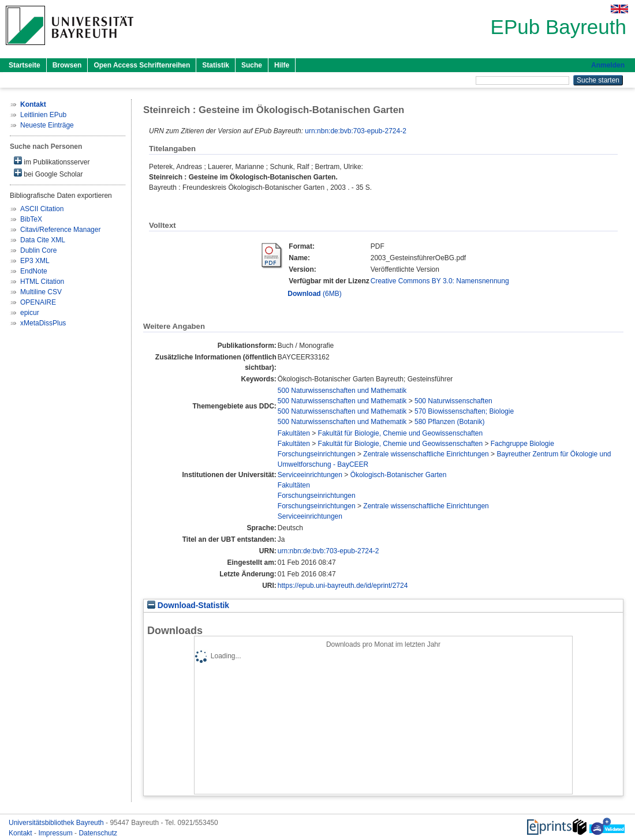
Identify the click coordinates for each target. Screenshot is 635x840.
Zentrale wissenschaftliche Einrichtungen (426, 454)
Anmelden (608, 65)
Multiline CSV (41, 292)
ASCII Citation (42, 209)
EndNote (34, 271)
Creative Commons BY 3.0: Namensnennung (440, 281)
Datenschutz (98, 833)
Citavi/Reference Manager (60, 230)
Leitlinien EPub (43, 115)
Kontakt (21, 833)
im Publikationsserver (52, 161)
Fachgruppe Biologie (522, 444)
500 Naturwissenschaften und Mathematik (342, 391)
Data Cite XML (43, 240)
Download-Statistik (188, 605)
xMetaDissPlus (43, 323)
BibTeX (31, 219)
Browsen (67, 65)
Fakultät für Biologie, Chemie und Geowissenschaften (401, 433)
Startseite (25, 65)
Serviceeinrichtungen (310, 475)
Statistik (216, 65)
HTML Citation (42, 282)
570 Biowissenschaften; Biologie (464, 411)
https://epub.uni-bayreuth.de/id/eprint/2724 (343, 586)
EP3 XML (35, 261)
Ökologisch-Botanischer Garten (399, 475)
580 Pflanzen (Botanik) (449, 422)
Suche (252, 65)
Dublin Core (38, 250)
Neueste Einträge (47, 125)
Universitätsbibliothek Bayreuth (57, 823)
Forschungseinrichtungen (317, 454)
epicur (30, 313)
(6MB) (314, 294)
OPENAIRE (38, 302)
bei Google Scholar (48, 173)
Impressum (56, 833)
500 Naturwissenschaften (453, 401)
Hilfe (282, 65)
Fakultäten (294, 433)
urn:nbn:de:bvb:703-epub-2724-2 (355, 131)
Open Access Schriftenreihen (142, 65)
